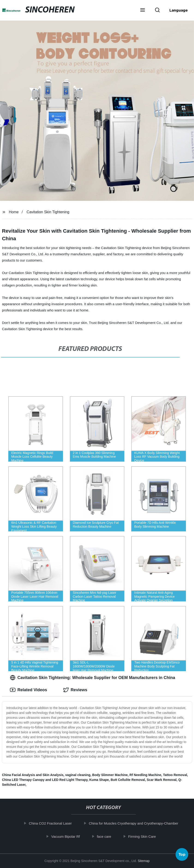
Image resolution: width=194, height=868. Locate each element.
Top (182, 854)
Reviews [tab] (75, 690)
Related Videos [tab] (28, 690)
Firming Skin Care (145, 836)
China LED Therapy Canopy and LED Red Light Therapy (45, 780)
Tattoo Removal (175, 775)
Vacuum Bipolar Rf (68, 836)
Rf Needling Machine (145, 775)
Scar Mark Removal (162, 780)
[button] (143, 10)
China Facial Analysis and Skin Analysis (33, 775)
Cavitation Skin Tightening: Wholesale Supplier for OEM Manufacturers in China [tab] (93, 678)
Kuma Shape (99, 780)
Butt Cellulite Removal (128, 780)
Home (14, 212)
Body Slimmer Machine (110, 775)
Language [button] (179, 10)
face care (107, 836)
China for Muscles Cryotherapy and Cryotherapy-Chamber (136, 823)
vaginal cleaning (78, 775)
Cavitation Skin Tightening (48, 212)
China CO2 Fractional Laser (53, 823)
